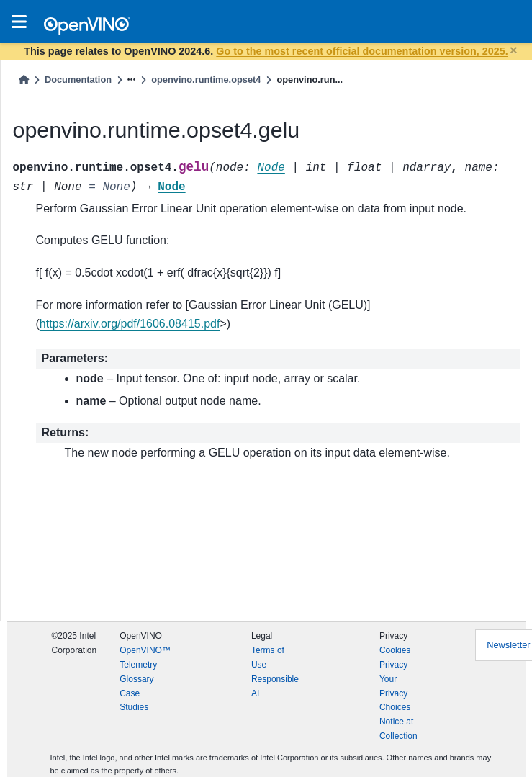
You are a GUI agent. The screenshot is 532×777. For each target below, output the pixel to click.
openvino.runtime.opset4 (206, 80)
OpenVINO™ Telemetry (145, 657)
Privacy (393, 665)
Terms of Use (268, 657)
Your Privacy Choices (395, 693)
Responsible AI (275, 686)
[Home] (24, 80)
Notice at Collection (398, 729)
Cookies (395, 650)
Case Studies (134, 701)
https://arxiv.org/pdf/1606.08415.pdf (130, 324)
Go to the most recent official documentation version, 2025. (362, 51)
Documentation (78, 80)
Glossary (136, 679)
